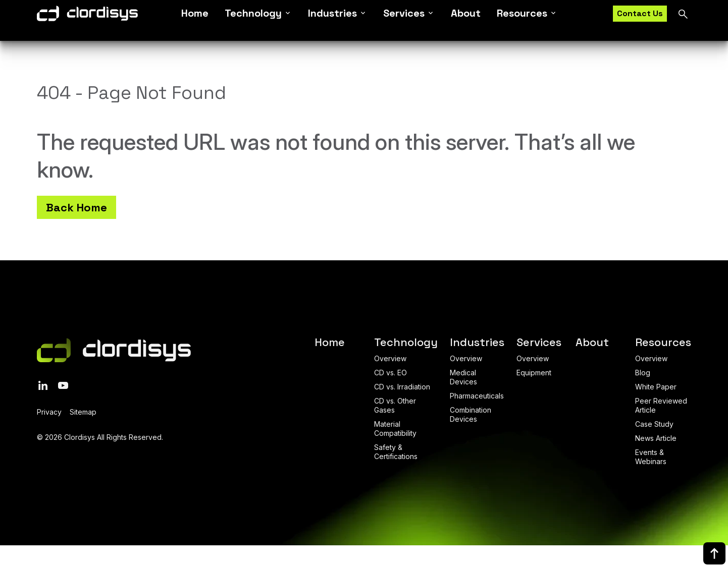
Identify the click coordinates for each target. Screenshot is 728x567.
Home (195, 20)
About (466, 20)
